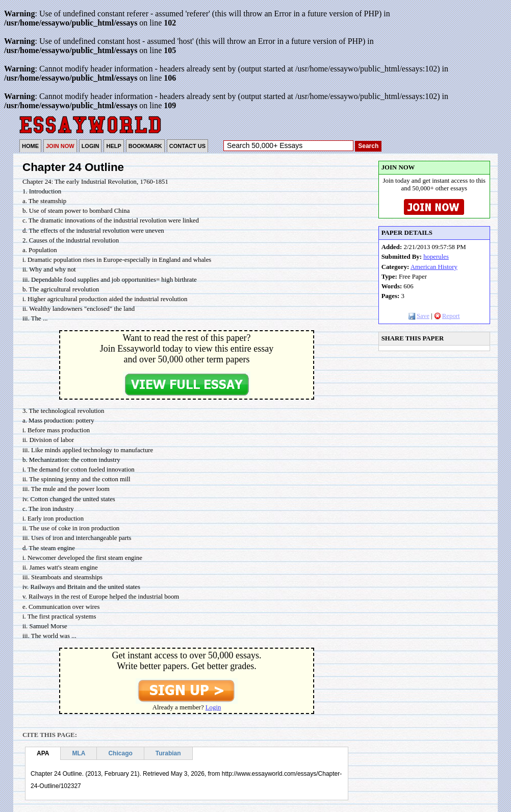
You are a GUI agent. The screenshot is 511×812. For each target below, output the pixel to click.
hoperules (436, 257)
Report (447, 316)
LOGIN (91, 146)
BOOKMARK (145, 146)
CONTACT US (187, 146)
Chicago (120, 753)
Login (213, 707)
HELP (113, 146)
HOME (30, 146)
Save (419, 316)
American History (434, 267)
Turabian (168, 753)
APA (43, 753)
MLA (79, 753)
